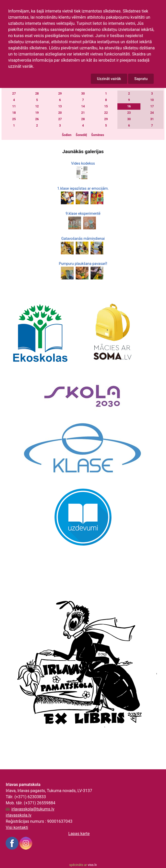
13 (60, 106)
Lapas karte (79, 834)
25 (14, 119)
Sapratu (141, 79)
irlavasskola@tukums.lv (33, 809)
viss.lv (92, 865)
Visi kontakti (17, 827)
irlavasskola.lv (18, 815)
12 (37, 106)
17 (152, 106)
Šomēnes (98, 135)
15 (106, 106)
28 (37, 94)
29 (60, 94)
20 (60, 113)
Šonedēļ (81, 135)
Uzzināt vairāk (109, 79)
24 (152, 113)
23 (129, 113)
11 (14, 106)
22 (106, 113)
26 (37, 119)
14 (83, 106)
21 (83, 113)
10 (152, 100)
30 (83, 94)
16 (129, 106)
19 (37, 113)
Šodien (67, 135)
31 (152, 119)
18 (14, 113)
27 (14, 94)
